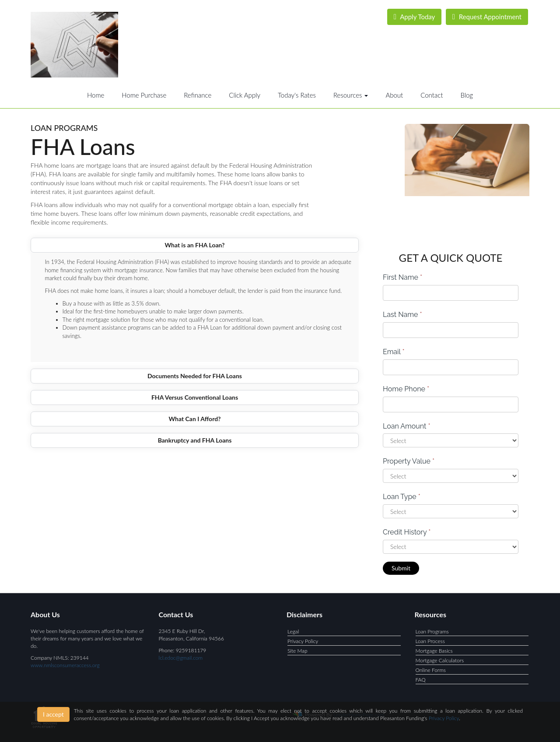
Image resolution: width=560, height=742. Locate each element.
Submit (401, 568)
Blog (467, 95)
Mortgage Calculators (440, 660)
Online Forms (431, 670)
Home (96, 95)
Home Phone (406, 389)
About (394, 95)
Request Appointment (487, 17)
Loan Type (402, 497)
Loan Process (430, 641)
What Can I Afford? (194, 419)
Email (394, 352)
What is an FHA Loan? (194, 245)
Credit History (407, 532)
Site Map (297, 651)
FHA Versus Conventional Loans (195, 397)
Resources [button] (351, 95)
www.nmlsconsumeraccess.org (65, 665)
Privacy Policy (303, 641)
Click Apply (245, 95)
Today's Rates (297, 95)
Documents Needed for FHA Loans (195, 376)
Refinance (198, 95)
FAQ (421, 680)
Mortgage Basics (434, 651)
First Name (402, 277)
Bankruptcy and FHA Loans (195, 440)
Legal (293, 631)
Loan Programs (432, 631)
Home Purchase (144, 95)
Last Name (402, 315)
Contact (432, 95)
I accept (53, 714)
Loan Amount (407, 426)
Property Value (409, 461)
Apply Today (415, 17)
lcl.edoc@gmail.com (181, 658)
